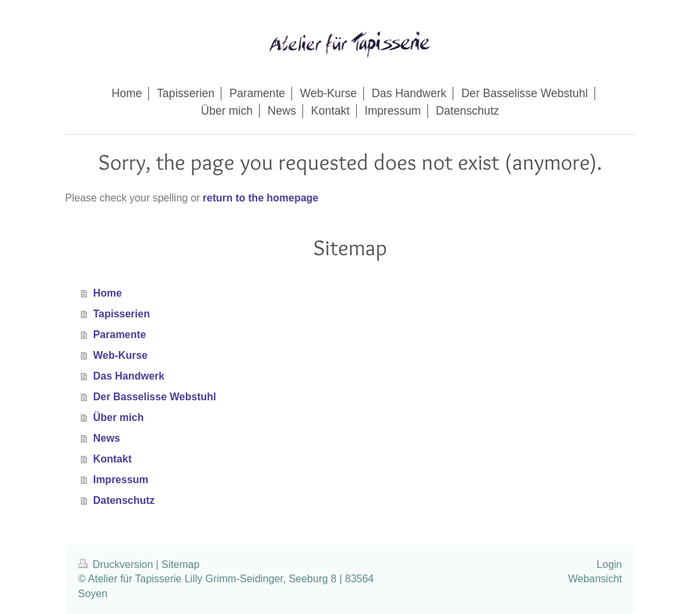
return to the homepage (261, 198)
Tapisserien (122, 314)
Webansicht (595, 579)
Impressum (121, 480)
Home (107, 293)
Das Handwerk (129, 376)
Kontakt (113, 459)
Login (609, 564)
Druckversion (117, 564)
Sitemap (180, 564)
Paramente (120, 335)
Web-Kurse (120, 355)
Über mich (119, 417)
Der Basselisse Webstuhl (155, 397)
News (107, 438)
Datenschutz (124, 500)
